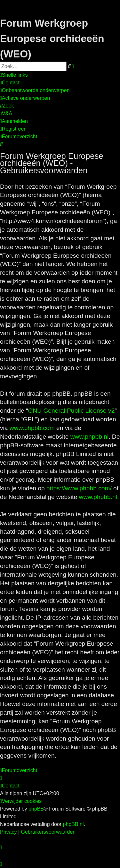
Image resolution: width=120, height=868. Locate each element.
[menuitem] (10, 83)
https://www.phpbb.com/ (79, 488)
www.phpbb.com (32, 428)
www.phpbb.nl (89, 437)
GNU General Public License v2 (71, 411)
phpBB (36, 809)
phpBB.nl (73, 824)
